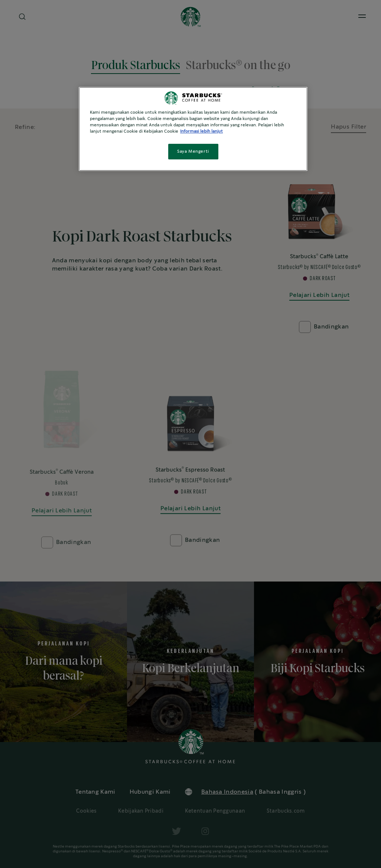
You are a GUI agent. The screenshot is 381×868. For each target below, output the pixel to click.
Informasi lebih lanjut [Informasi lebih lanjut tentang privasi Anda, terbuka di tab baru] (201, 131)
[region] (193, 129)
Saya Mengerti (193, 151)
